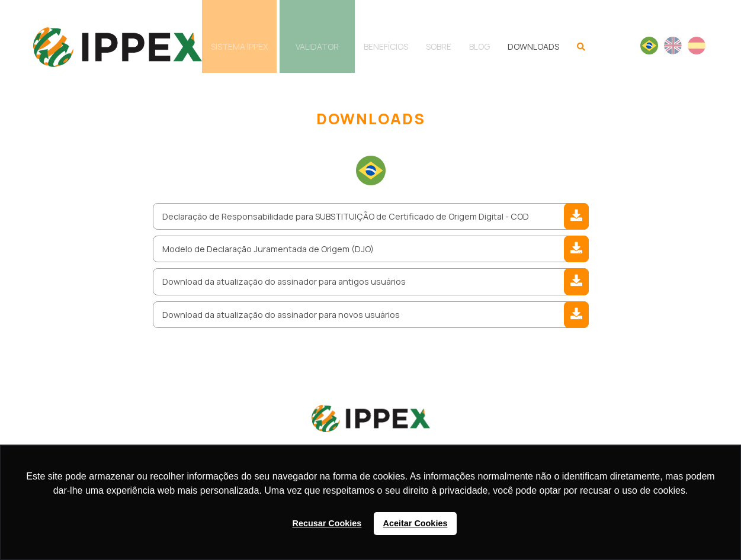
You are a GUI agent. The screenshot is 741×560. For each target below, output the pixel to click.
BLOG (479, 46)
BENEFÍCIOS (386, 46)
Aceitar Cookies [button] (416, 523)
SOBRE (439, 46)
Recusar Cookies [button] (327, 523)
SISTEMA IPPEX (239, 46)
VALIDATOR (317, 46)
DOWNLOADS (533, 46)
